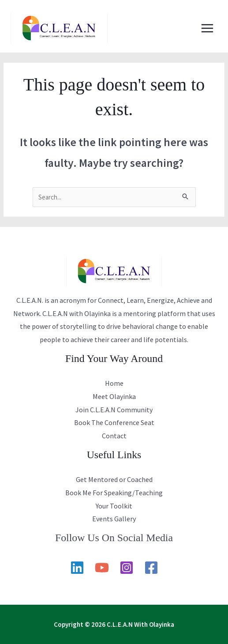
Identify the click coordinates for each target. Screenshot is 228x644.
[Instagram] (127, 568)
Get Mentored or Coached (114, 479)
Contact (114, 436)
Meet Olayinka (114, 396)
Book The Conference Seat (114, 422)
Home (114, 383)
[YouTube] (102, 568)
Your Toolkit (114, 506)
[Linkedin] (77, 568)
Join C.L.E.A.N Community (114, 410)
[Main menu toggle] (207, 28)
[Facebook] (151, 568)
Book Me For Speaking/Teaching (114, 493)
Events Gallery (114, 519)
